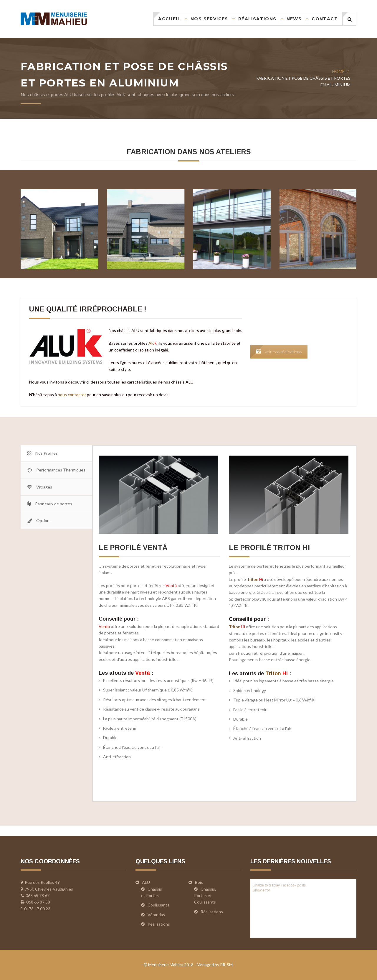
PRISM (226, 965)
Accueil (169, 19)
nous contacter (102, 395)
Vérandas (156, 915)
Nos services (209, 19)
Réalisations (257, 19)
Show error (261, 890)
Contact (325, 19)
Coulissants (158, 905)
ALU (146, 882)
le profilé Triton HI (269, 547)
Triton (255, 579)
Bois (199, 882)
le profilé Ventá (133, 547)
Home (338, 71)
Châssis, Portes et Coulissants (205, 896)
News (294, 19)
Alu (182, 343)
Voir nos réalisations (309, 352)
